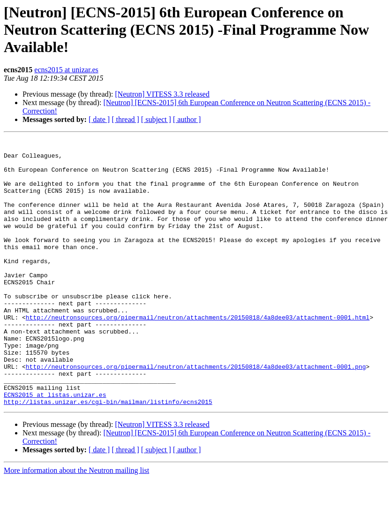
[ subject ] (156, 119)
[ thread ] (125, 119)
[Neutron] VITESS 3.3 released (162, 94)
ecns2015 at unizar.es (66, 70)
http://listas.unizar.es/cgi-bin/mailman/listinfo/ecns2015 (108, 455)
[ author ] (187, 119)
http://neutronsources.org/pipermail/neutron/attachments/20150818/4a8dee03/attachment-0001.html (198, 354)
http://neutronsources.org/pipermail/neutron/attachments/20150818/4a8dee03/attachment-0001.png (196, 413)
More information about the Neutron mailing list (76, 524)
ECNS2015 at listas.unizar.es (55, 447)
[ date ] (99, 119)
